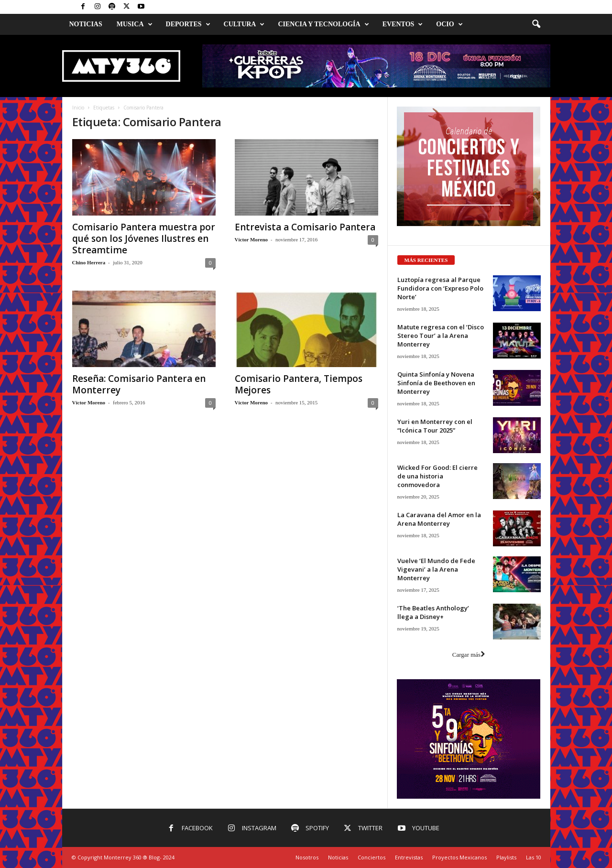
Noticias (86, 24)
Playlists (506, 857)
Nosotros (307, 857)
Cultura (244, 24)
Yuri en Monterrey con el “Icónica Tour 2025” (435, 426)
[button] (536, 24)
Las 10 (534, 857)
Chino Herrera (89, 262)
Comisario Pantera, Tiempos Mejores (299, 384)
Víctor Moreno (251, 239)
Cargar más (469, 655)
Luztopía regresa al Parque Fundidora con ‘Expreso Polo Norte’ (440, 288)
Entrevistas (409, 857)
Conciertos (372, 857)
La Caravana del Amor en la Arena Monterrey (439, 519)
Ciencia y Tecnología (323, 24)
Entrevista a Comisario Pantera (305, 227)
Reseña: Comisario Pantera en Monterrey (139, 384)
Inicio (78, 108)
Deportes (188, 24)
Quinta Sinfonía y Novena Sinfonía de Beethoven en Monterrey (436, 383)
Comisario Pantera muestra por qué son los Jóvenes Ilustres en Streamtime (144, 239)
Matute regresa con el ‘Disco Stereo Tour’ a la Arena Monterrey (441, 336)
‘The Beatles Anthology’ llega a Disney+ (433, 612)
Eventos (403, 24)
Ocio (449, 24)
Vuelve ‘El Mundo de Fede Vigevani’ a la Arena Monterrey (436, 569)
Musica (135, 24)
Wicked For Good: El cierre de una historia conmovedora (437, 476)
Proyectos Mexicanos (459, 857)
